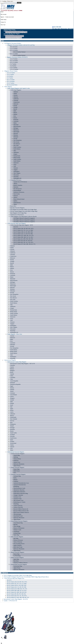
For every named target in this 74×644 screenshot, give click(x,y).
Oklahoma (16, 152)
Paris (15, 473)
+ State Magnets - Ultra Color (14, 334)
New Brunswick (17, 189)
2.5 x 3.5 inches (14, 69)
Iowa (15, 116)
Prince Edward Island (19, 199)
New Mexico (17, 144)
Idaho (15, 111)
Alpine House (17, 466)
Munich (15, 480)
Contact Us (3, 22)
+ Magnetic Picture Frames (11, 71)
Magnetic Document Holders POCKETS (17, 57)
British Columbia (18, 185)
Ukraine (12, 447)
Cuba (11, 379)
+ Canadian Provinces (16, 180)
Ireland (12, 403)
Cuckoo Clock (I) (18, 506)
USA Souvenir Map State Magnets (12, 34)
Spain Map (16, 559)
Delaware (16, 104)
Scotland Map (17, 533)
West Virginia (17, 173)
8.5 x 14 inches (14, 50)
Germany (12, 393)
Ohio (15, 151)
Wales (12, 450)
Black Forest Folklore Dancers (21, 512)
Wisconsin (16, 175)
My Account (3, 14)
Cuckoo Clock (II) (18, 507)
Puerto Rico (13, 206)
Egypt (12, 386)
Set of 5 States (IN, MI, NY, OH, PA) (23, 241)
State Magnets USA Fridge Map (18, 213)
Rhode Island (17, 158)
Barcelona (16, 561)
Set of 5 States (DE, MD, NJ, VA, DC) (23, 237)
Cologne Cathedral (18, 495)
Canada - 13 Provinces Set (10, 601)
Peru (11, 422)
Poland (12, 426)
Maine (15, 123)
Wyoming (16, 177)
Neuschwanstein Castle (19, 488)
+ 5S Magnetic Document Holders (12, 43)
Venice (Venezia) (18, 542)
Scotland (12, 435)
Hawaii (15, 109)
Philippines (13, 424)
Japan (12, 409)
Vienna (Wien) (17, 459)
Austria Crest (17, 462)
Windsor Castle (17, 530)
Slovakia (12, 436)
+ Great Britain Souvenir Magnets (19, 521)
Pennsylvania (17, 156)
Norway (12, 421)
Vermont (16, 168)
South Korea (13, 438)
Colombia (13, 377)
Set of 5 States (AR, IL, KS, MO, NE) (23, 232)
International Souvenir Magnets (13, 38)
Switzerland (13, 443)
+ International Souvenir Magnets (15, 452)
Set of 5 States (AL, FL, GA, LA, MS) (23, 230)
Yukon (15, 204)
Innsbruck (16, 460)
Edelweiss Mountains (19, 464)
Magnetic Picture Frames (10, 30)
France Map (16, 469)
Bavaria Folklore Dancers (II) (21, 511)
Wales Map (16, 535)
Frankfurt (16, 481)
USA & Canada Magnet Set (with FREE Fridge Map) (24, 211)
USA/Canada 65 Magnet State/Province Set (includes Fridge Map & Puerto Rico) (26, 577)
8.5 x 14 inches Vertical (19, 52)
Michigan (16, 128)
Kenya (12, 410)
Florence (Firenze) (18, 540)
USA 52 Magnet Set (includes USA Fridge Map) (18, 575)
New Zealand (14, 419)
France (12, 391)
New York (16, 145)
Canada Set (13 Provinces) (20, 182)
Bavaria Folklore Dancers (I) (21, 509)
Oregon (15, 154)
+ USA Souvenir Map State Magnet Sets (14, 578)
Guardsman (16, 531)
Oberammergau (17, 514)
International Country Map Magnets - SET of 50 (22, 364)
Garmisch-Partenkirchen (20, 485)
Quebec (15, 201)
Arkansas (16, 97)
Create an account (10, 17)
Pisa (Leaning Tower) (19, 544)
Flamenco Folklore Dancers (20, 563)
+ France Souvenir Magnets (17, 467)
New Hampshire (18, 140)
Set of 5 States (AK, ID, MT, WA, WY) (23, 229)
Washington (16, 171)
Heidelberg (16, 486)
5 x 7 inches (13, 64)
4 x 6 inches (13, 66)
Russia (12, 431)
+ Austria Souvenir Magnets (17, 454)
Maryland (16, 125)
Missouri (16, 133)
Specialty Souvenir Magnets (17, 208)
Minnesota (16, 130)
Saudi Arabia (13, 433)
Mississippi (16, 132)
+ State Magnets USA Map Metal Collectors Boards (23, 216)
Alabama (16, 92)
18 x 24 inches (14, 47)
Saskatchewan (17, 203)
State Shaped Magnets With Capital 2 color (14, 31)
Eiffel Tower (17, 471)
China (12, 376)
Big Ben (15, 525)
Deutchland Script (18, 516)
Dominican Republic (15, 384)
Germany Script (17, 499)
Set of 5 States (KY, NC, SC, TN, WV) (23, 242)
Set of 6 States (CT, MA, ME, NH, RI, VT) (24, 244)
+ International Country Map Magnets (17, 362)
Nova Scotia (16, 194)
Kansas (15, 118)
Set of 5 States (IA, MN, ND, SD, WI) (23, 239)
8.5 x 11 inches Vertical (19, 55)
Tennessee (16, 163)
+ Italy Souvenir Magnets (17, 537)
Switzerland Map (18, 566)
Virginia (15, 170)
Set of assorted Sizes (12, 85)
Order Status (3, 20)
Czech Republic (14, 381)
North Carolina (17, 147)
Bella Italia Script (18, 547)
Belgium (12, 370)
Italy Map (16, 538)
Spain (12, 440)
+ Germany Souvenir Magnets (18, 474)
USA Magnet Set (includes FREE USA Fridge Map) (23, 209)
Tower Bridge (17, 526)
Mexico (12, 415)
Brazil (12, 372)
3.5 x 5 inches (14, 68)
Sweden (12, 441)
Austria (12, 367)
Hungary (12, 398)
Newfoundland (17, 190)
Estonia (12, 388)
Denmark (12, 383)
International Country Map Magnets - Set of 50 (16, 599)
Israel (12, 405)
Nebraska (16, 137)
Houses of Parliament (19, 528)
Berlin (15, 478)
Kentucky (16, 119)
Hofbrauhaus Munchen (19, 492)
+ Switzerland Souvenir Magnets (18, 564)
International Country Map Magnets (14, 36)
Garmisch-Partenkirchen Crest (21, 483)
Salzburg (16, 457)
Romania (12, 429)
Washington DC (17, 178)
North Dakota (17, 149)
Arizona (15, 95)
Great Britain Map (18, 523)
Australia (12, 365)
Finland (12, 390)
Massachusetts (17, 126)
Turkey (12, 445)
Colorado (16, 100)
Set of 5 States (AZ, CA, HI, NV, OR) (23, 234)
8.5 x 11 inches (14, 54)
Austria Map (17, 455)
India (11, 402)
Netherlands (13, 417)
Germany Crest (17, 497)
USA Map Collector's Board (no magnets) (24, 222)
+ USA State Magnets (16, 90)
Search (2, 3)
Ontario (15, 197)
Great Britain (13, 395)
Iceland (12, 400)
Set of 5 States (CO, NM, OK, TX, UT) (23, 235)
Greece (12, 396)
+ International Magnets (10, 360)
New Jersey (16, 142)
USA (11, 448)
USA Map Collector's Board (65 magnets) (24, 220)
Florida (15, 106)
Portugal (12, 428)
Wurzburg (16, 504)
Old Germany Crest (18, 500)
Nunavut (16, 196)
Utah (15, 166)
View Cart (3, 25)
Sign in (2, 17)
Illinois (15, 113)
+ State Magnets (8, 87)
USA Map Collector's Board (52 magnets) (24, 218)
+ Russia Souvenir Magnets (17, 552)
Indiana (15, 114)
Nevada (15, 138)
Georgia (15, 107)
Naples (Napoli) (17, 545)
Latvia (12, 412)
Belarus (12, 369)
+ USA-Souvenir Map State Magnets (16, 223)
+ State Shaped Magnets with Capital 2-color (18, 88)
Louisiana (16, 121)
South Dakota (17, 161)
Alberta (15, 184)
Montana (16, 135)
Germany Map (17, 476)
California (16, 99)
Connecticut (16, 102)
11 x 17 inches (14, 48)
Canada (12, 374)
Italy (11, 407)
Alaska (15, 93)
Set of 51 (16, 227)
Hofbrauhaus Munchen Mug (21, 493)
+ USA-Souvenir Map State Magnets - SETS (22, 225)
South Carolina (17, 159)
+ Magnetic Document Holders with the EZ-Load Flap (21, 45)
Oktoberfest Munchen (19, 490)
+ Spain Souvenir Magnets (17, 557)
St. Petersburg (17, 556)
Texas (15, 164)
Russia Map (16, 554)
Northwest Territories (19, 192)
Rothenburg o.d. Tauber (19, 502)
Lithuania (13, 414)
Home (2, 12)
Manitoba (16, 187)
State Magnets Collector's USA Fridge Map (15, 32)
